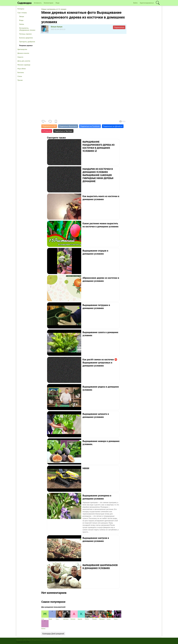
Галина (45, 625)
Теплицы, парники (25, 34)
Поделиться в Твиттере (63, 131)
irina (45, 615)
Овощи (22, 16)
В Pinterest (47, 131)
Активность (38, 3)
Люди (57, 3)
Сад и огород (22, 13)
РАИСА (89, 615)
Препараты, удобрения (27, 42)
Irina (59, 615)
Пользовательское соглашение (51, 640)
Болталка (21, 72)
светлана (67, 615)
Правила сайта (21, 640)
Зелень (22, 24)
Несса (118, 615)
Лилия (110, 615)
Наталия (74, 615)
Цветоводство (22, 49)
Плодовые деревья (26, 45)
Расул (52, 615)
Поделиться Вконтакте (68, 126)
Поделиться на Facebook (90, 126)
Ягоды (21, 20)
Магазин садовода (24, 65)
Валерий (103, 615)
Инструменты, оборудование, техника (27, 29)
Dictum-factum (57, 27)
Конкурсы (21, 9)
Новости (20, 57)
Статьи (20, 76)
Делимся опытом (23, 53)
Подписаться (119, 27)
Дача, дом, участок (24, 61)
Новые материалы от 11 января (54, 9)
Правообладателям (34, 640)
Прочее (20, 80)
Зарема (81, 615)
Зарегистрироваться (147, 3)
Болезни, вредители (26, 38)
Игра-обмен (22, 69)
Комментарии (49, 3)
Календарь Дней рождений (53, 634)
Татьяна (96, 615)
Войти (135, 3)
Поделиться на (113, 126)
